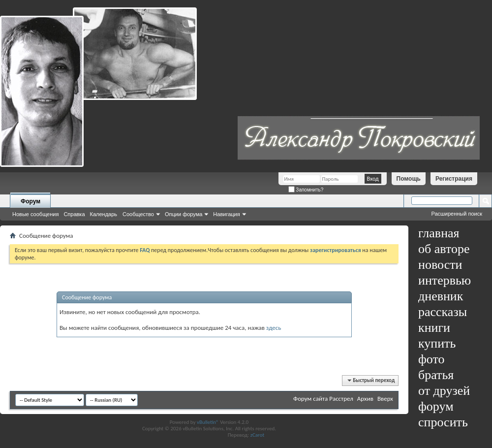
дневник (441, 296)
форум (436, 406)
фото (431, 359)
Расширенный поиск (457, 214)
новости (440, 265)
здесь (274, 328)
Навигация (226, 214)
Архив (365, 399)
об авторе (444, 249)
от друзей (444, 391)
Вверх (385, 399)
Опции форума (184, 214)
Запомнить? (306, 190)
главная (439, 233)
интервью (445, 280)
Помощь (409, 179)
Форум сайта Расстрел (323, 399)
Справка (74, 214)
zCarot (258, 435)
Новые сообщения (35, 214)
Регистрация (454, 179)
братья (436, 375)
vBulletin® (208, 422)
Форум (31, 201)
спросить (443, 422)
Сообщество (138, 214)
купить (437, 343)
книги (434, 328)
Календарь (104, 214)
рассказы (443, 312)
